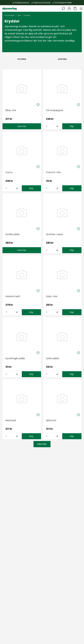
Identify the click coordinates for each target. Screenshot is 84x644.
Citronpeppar (55, 110)
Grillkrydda (13, 234)
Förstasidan (10, 15)
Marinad (11, 420)
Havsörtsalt (13, 296)
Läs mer (22, 126)
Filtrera (22, 59)
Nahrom (51, 420)
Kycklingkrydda (15, 358)
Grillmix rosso (55, 234)
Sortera (62, 59)
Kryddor (27, 15)
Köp (72, 126)
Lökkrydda (53, 358)
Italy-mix (52, 296)
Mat (19, 15)
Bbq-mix (11, 110)
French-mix (53, 172)
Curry (9, 172)
